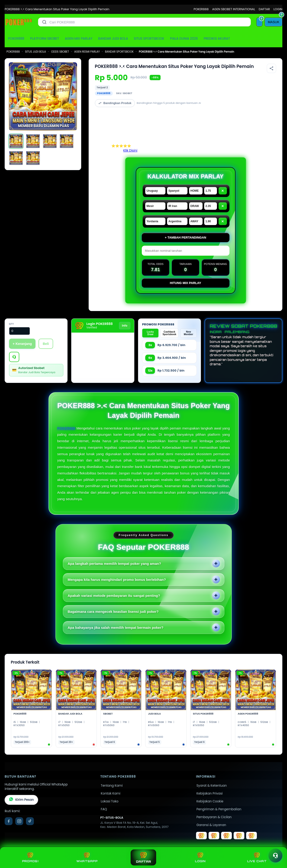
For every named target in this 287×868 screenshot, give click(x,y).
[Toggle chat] (275, 855)
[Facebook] (9, 821)
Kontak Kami (110, 793)
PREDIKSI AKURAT (217, 38)
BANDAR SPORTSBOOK (119, 52)
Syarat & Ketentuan (212, 786)
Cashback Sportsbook (169, 333)
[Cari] (44, 22)
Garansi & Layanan (211, 825)
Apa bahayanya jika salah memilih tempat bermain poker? (116, 628)
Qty (11, 324)
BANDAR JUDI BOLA (113, 38)
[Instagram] (19, 821)
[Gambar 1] (16, 141)
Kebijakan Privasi (210, 793)
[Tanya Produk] (14, 357)
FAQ (104, 809)
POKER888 (201, 9)
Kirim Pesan (21, 800)
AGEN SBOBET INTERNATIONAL (234, 9)
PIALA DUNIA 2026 (184, 38)
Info (125, 326)
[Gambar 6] (33, 158)
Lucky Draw (150, 333)
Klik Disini (130, 151)
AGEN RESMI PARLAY (87, 52)
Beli (46, 344)
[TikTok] (30, 821)
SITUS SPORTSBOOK (149, 38)
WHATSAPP (87, 857)
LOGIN (278, 9)
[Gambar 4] (67, 141)
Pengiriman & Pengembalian (219, 809)
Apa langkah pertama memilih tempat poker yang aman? (114, 564)
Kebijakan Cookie (210, 801)
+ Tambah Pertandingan (185, 237)
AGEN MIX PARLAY (79, 38)
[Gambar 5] (16, 158)
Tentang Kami (112, 786)
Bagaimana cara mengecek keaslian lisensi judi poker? (113, 612)
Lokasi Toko (110, 801)
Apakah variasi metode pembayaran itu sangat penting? (114, 596)
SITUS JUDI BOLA (35, 52)
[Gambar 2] (33, 141)
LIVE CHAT (257, 857)
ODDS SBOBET (60, 52)
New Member (188, 333)
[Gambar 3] (50, 141)
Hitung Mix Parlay (185, 283)
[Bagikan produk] (271, 68)
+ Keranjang (22, 344)
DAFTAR (264, 9)
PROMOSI (30, 857)
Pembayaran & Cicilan (214, 817)
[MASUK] (274, 22)
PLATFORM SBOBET (45, 38)
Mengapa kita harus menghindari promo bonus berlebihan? (117, 580)
